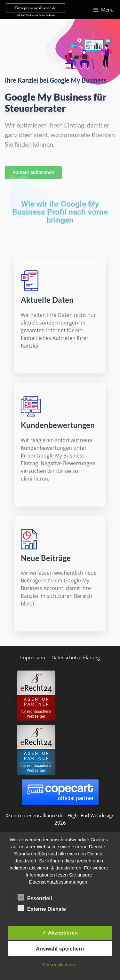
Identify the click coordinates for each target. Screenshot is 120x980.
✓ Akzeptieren (60, 933)
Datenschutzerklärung (76, 657)
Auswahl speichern (60, 949)
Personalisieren (59, 964)
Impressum (33, 657)
